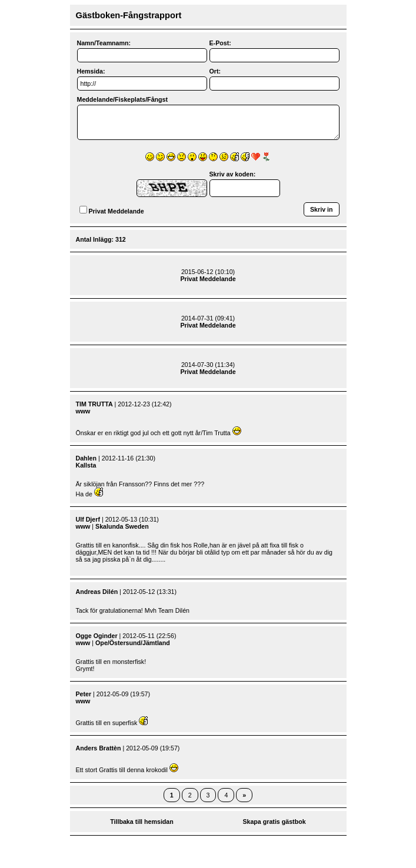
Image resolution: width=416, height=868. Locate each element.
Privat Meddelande (117, 211)
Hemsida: (91, 71)
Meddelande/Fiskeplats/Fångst (123, 99)
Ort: (215, 71)
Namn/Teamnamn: (104, 43)
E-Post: (220, 43)
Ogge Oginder (97, 636)
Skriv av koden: (233, 174)
